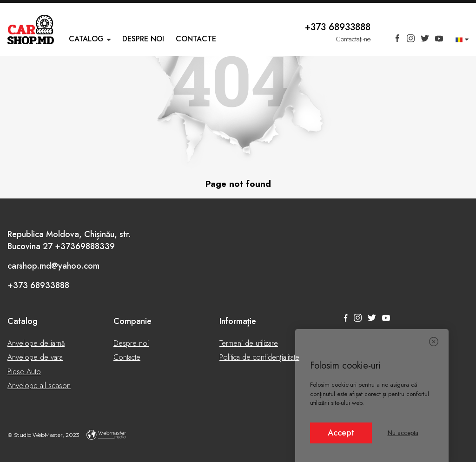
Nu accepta (403, 433)
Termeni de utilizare (249, 343)
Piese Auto (24, 372)
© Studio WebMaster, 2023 (67, 435)
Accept (341, 433)
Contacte (196, 39)
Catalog (86, 39)
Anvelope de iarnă (36, 343)
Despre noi (143, 39)
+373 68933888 (338, 27)
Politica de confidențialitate (259, 357)
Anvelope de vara (35, 357)
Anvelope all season (39, 386)
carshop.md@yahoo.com (53, 266)
